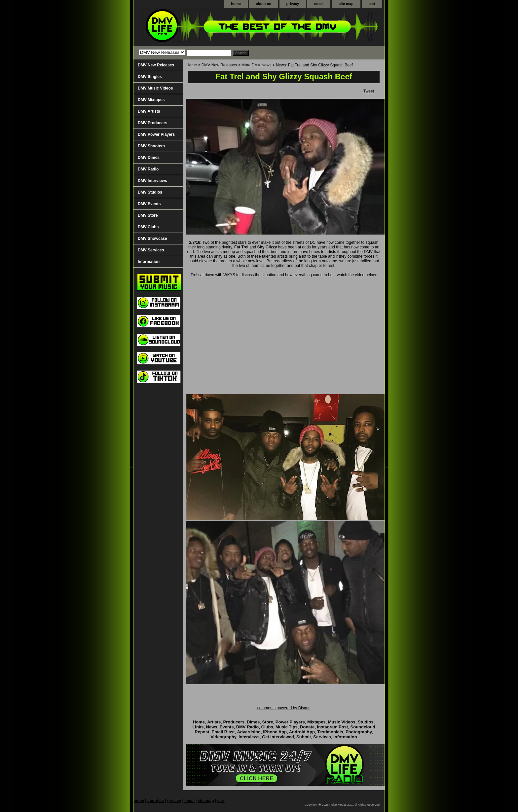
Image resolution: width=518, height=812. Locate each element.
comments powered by (284, 708)
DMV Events (149, 204)
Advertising (249, 732)
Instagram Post (332, 727)
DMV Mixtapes (151, 100)
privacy (293, 4)
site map (346, 4)
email (319, 4)
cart (372, 4)
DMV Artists (149, 111)
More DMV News (257, 65)
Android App (302, 732)
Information (149, 262)
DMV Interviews (152, 181)
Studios (366, 722)
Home (192, 65)
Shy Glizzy (267, 247)
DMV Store (148, 215)
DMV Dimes (149, 158)
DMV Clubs (148, 227)
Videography (223, 737)
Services (322, 737)
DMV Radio (148, 169)
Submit (304, 737)
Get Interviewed (278, 737)
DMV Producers (152, 123)
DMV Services (151, 250)
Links (198, 727)
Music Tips (287, 727)
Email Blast (223, 732)
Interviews (249, 737)
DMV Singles (150, 77)
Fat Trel (241, 247)
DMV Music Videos (155, 88)
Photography (359, 732)
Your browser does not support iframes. (285, 337)
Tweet (369, 91)
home (236, 4)
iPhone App (275, 732)
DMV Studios (150, 192)
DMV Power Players (156, 134)
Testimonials (330, 732)
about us (264, 4)
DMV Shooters (151, 146)
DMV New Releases (219, 65)
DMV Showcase (152, 239)
